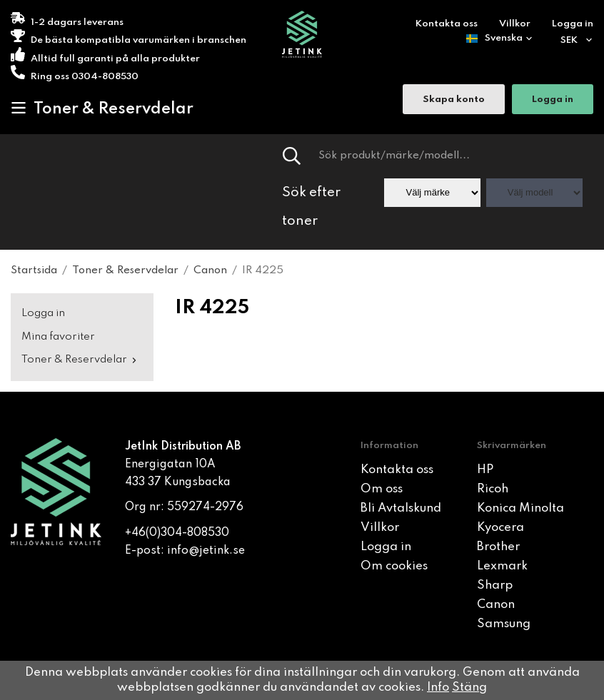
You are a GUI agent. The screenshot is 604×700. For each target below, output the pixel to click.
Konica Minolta (520, 508)
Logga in (573, 24)
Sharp (495, 585)
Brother (498, 547)
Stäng (469, 688)
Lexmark (502, 566)
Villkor (515, 24)
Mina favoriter (58, 337)
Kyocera (500, 528)
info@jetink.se (206, 551)
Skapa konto (454, 100)
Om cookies (394, 566)
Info (438, 688)
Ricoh (493, 489)
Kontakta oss (447, 24)
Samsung (504, 624)
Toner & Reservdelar (102, 108)
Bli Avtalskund (401, 508)
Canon (496, 605)
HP (485, 470)
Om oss (382, 489)
